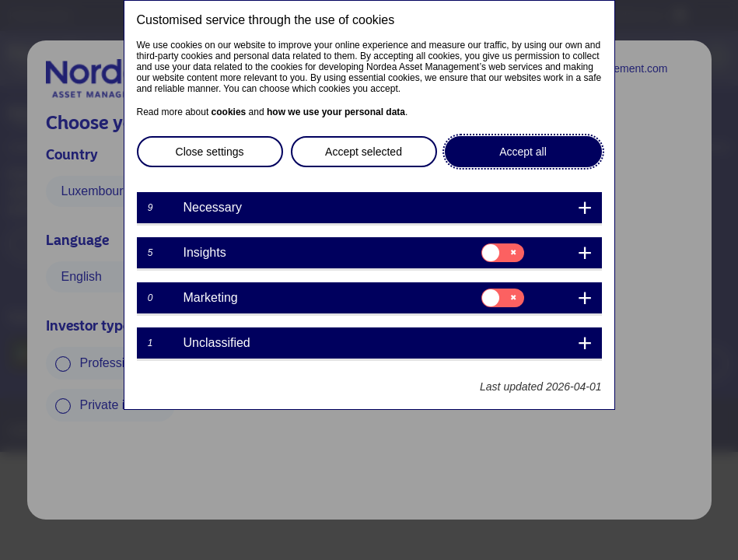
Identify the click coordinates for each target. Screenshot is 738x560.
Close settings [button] (210, 152)
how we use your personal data (336, 112)
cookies (229, 112)
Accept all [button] (523, 152)
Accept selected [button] (364, 152)
